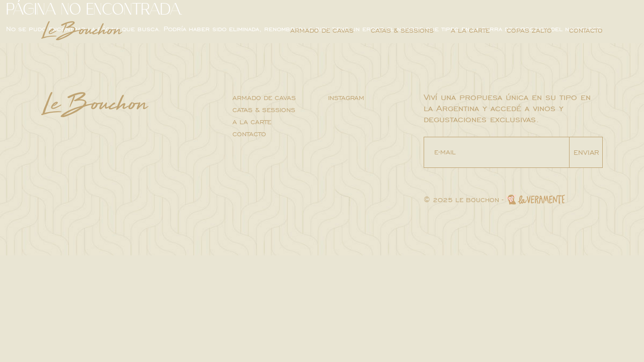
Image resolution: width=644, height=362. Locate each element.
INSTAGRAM (346, 98)
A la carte (470, 31)
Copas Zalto (529, 31)
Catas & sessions (402, 31)
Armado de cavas (322, 31)
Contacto (586, 31)
